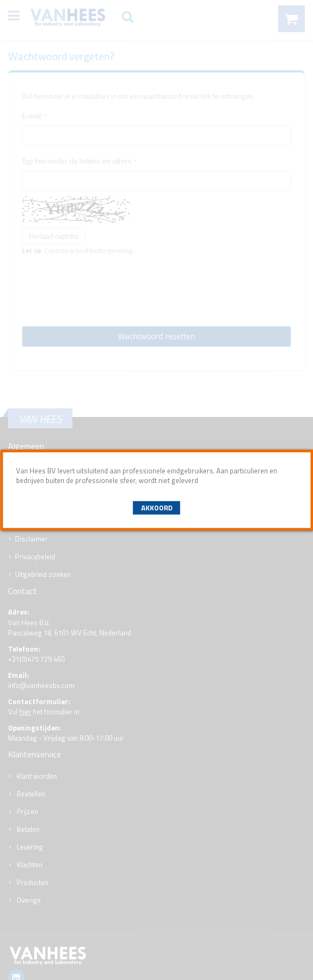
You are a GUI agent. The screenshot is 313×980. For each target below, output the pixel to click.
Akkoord (157, 508)
